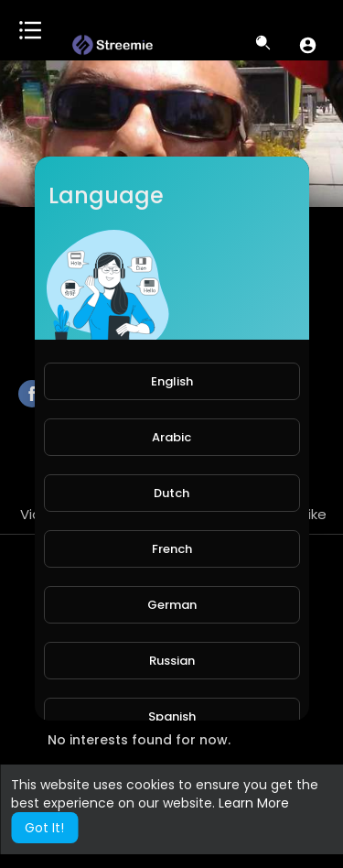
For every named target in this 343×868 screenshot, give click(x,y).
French (172, 549)
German (172, 605)
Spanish (172, 716)
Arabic (171, 437)
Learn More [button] (254, 803)
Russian (172, 661)
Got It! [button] (44, 828)
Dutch (171, 493)
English (172, 381)
